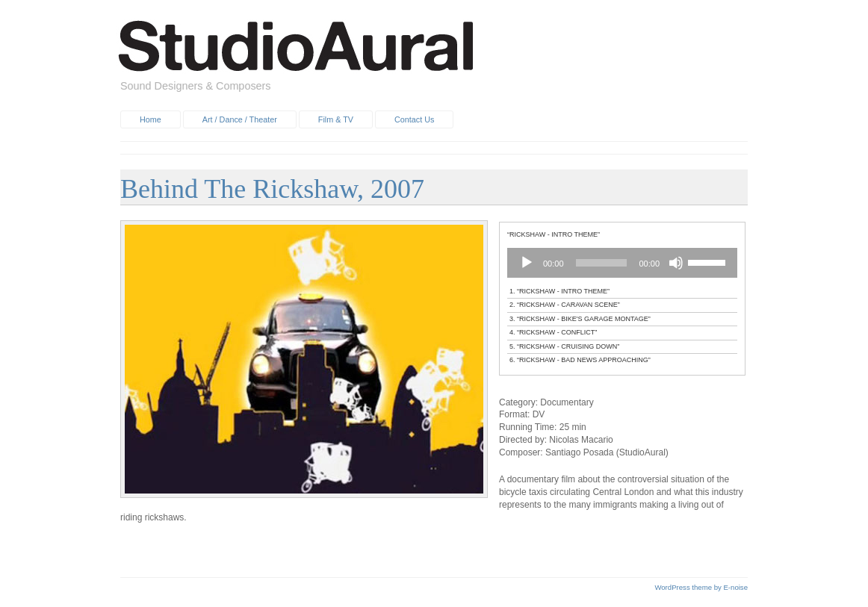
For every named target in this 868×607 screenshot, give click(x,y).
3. (580, 319)
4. (553, 332)
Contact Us (414, 119)
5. (564, 346)
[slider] (602, 263)
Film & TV (336, 119)
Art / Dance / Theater (240, 119)
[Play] (527, 263)
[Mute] (676, 263)
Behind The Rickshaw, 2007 (272, 189)
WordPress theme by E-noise (701, 587)
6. (580, 360)
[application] (622, 263)
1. (559, 291)
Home (151, 119)
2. (565, 305)
